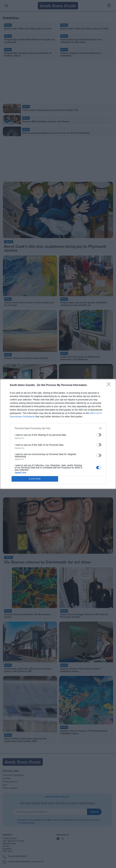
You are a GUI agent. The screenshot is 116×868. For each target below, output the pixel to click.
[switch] (99, 435)
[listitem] (58, 428)
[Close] (110, 385)
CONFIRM (35, 479)
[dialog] (58, 434)
